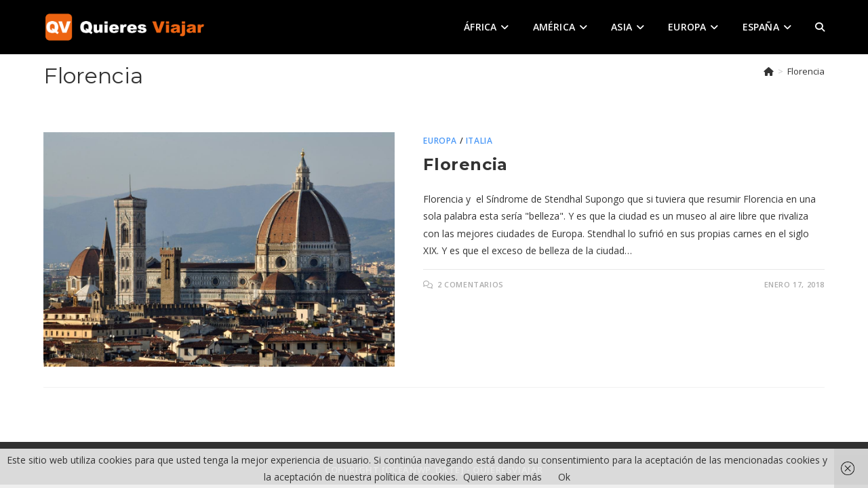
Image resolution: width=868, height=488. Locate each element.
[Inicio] (769, 71)
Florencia (806, 71)
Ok (564, 477)
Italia (479, 141)
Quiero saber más (502, 477)
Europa (440, 141)
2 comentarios (471, 284)
